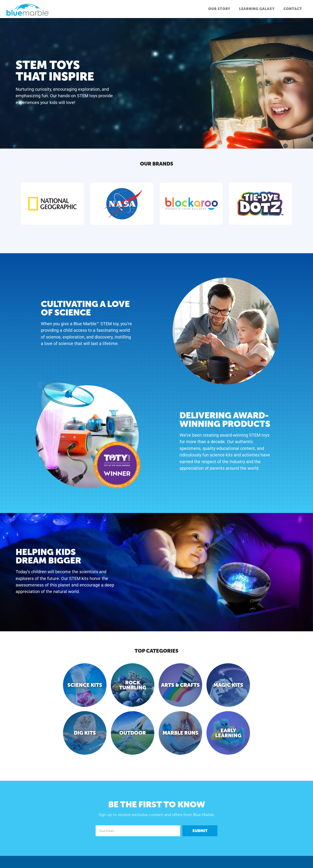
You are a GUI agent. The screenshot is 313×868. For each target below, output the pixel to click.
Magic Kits (228, 685)
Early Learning (228, 733)
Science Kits (85, 685)
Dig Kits (85, 733)
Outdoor (133, 733)
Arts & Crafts (180, 685)
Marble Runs (181, 733)
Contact (293, 9)
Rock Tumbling (133, 685)
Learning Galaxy (257, 9)
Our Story (219, 9)
